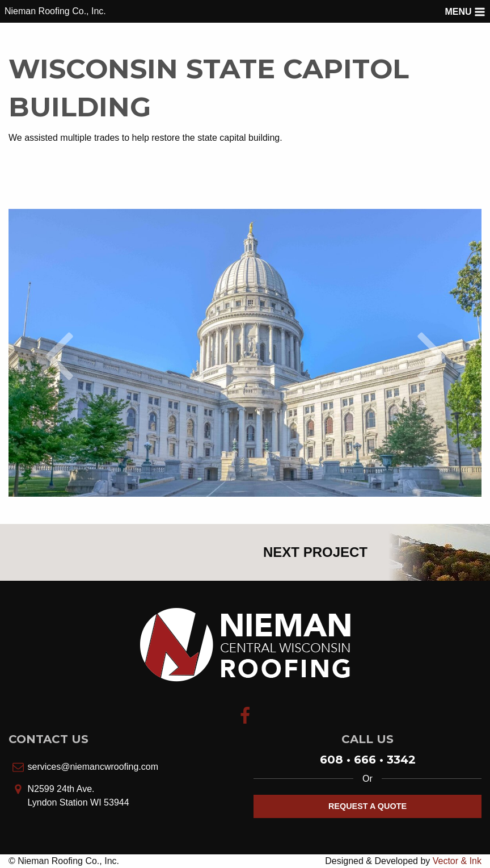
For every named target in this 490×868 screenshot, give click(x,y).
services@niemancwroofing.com (93, 767)
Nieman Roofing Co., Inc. (55, 11)
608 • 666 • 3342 (368, 760)
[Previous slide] (58, 353)
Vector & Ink (457, 861)
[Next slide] (432, 353)
